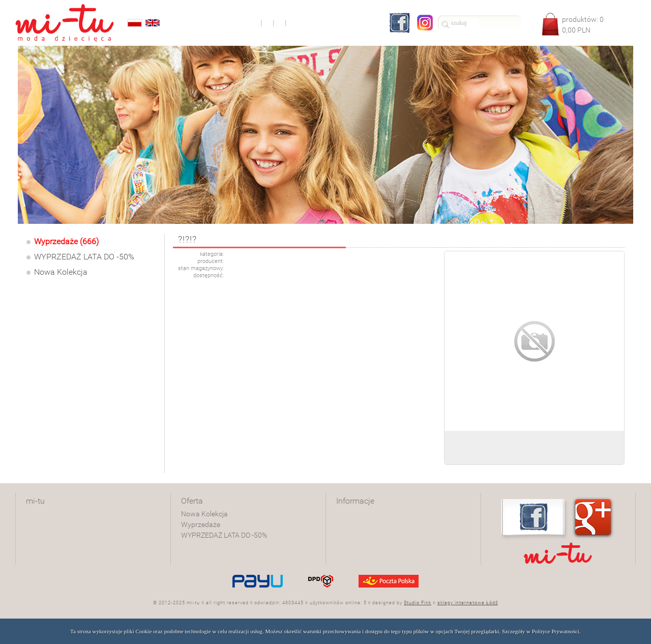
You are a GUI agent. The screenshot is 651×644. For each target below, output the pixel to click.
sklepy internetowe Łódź (468, 603)
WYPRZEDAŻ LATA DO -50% (84, 257)
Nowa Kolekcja (61, 272)
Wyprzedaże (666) (66, 241)
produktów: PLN (583, 25)
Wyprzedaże (201, 524)
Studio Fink (418, 603)
